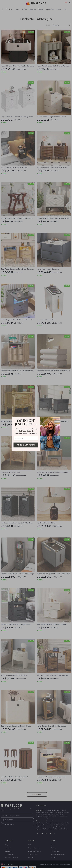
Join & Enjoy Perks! (26, 445)
